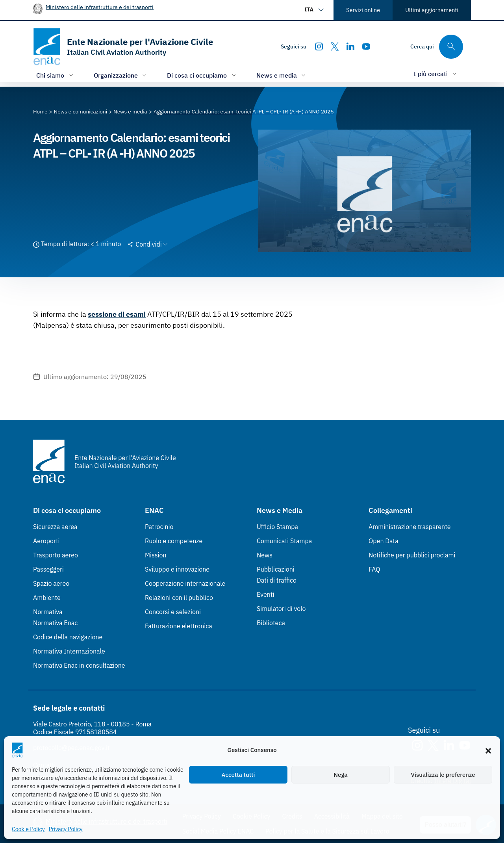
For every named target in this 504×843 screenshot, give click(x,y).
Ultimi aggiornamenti (432, 10)
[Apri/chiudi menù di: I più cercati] (436, 73)
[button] (488, 750)
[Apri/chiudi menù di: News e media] (282, 75)
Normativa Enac (55, 623)
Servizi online (363, 10)
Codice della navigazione (68, 637)
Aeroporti (46, 541)
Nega (340, 775)
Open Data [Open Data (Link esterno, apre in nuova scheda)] (384, 541)
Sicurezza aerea (55, 527)
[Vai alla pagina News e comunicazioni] (81, 111)
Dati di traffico (277, 580)
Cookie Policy (28, 829)
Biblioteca (271, 623)
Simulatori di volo (281, 609)
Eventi (266, 594)
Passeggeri (48, 569)
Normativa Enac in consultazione (79, 665)
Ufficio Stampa (277, 527)
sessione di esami (117, 314)
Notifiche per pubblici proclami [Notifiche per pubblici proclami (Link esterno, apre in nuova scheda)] (412, 555)
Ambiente (47, 598)
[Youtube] (366, 46)
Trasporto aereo (56, 555)
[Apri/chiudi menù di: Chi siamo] (56, 75)
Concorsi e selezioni (173, 612)
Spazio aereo (51, 583)
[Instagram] (319, 46)
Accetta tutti (238, 775)
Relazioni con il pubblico (179, 598)
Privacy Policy (66, 829)
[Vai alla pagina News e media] (130, 111)
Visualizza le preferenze (443, 775)
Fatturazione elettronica (179, 626)
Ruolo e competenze (174, 541)
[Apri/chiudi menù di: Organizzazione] (121, 75)
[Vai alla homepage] (123, 47)
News (265, 555)
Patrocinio (159, 527)
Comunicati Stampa (284, 541)
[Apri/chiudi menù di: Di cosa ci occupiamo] (202, 75)
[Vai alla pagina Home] (40, 111)
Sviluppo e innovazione (177, 569)
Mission (156, 555)
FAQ (374, 569)
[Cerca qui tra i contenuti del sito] (437, 47)
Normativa (48, 612)
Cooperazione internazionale (185, 583)
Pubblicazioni (276, 569)
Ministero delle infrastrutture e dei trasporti (100, 7)
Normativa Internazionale (69, 651)
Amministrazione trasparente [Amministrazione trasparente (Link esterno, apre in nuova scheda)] (410, 527)
